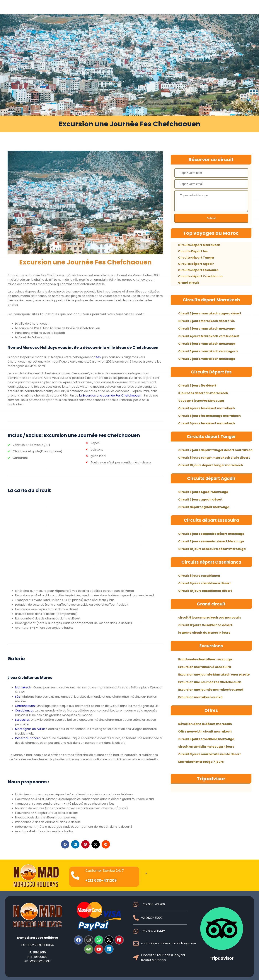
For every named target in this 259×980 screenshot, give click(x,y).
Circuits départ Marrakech (199, 245)
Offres (211, 710)
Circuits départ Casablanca (200, 276)
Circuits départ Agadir (196, 264)
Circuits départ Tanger (196, 258)
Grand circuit (189, 283)
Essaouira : (22, 720)
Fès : (18, 697)
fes (98, 357)
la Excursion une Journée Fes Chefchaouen (110, 395)
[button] (65, 844)
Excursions (211, 646)
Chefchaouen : (26, 706)
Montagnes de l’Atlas (30, 729)
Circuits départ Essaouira (198, 270)
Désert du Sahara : (28, 738)
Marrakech (23, 687)
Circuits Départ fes (193, 251)
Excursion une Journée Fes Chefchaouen (85, 262)
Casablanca (24, 710)
